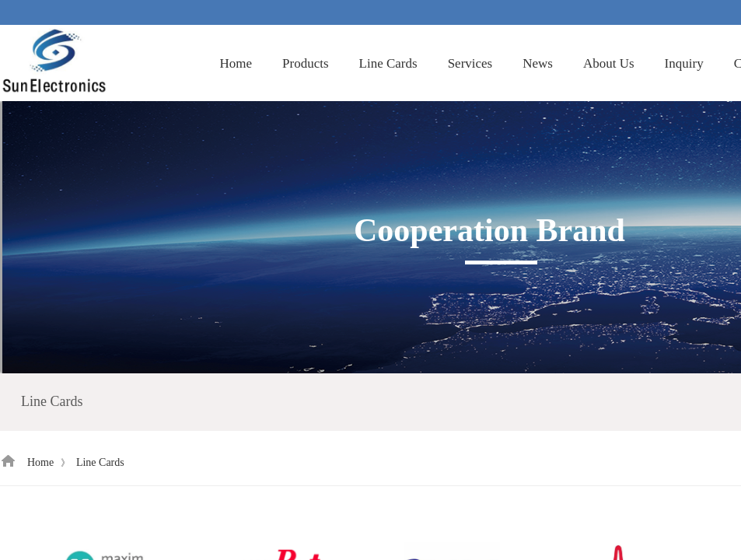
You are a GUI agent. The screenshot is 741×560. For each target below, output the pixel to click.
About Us (609, 63)
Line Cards (388, 63)
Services (470, 63)
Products (306, 63)
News (538, 63)
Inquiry (684, 63)
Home (236, 63)
